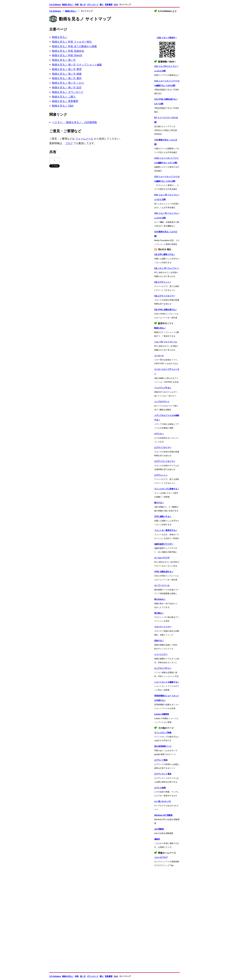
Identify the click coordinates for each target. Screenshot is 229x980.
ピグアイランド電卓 (163, 774)
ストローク (159, 356)
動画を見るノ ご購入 (64, 97)
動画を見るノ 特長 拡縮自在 (68, 51)
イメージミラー (161, 654)
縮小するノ (159, 503)
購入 (102, 5)
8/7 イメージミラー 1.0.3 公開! (166, 120)
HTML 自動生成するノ (164, 572)
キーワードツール (162, 585)
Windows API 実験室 (163, 815)
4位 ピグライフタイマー (165, 296)
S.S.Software (55, 5)
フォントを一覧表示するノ (166, 530)
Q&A (116, 5)
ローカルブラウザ (162, 558)
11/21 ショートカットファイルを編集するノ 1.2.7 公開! (166, 160)
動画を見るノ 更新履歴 (65, 101)
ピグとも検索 (160, 788)
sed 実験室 (159, 829)
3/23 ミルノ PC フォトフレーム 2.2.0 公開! (167, 216)
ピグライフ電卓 (161, 760)
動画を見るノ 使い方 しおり (68, 83)
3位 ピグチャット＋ (163, 282)
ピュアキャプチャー (163, 668)
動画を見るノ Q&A (63, 106)
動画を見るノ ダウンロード (68, 92)
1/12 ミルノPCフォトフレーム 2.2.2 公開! (166, 69)
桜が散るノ (159, 613)
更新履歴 (109, 5)
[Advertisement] (167, 920)
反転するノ (159, 641)
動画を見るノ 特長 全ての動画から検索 (75, 46)
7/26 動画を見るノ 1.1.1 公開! (166, 142)
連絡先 (157, 839)
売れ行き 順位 (165, 249)
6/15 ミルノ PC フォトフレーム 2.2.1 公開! (167, 197)
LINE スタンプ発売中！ (167, 38)
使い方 (83, 5)
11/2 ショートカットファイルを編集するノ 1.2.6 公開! (167, 179)
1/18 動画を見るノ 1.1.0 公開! (166, 234)
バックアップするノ (163, 388)
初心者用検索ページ (163, 746)
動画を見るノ (68, 5)
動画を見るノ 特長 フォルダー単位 (72, 42)
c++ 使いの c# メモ (163, 801)
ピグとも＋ (159, 434)
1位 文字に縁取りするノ (165, 254)
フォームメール (84, 139)
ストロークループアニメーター (167, 372)
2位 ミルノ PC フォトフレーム (167, 268)
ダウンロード (93, 5)
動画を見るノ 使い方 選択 (67, 78)
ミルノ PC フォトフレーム (166, 342)
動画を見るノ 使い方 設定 (67, 87)
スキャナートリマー (163, 627)
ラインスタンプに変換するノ (167, 489)
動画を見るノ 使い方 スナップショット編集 (77, 65)
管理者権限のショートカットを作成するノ (167, 698)
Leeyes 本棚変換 (162, 714)
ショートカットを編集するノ (167, 682)
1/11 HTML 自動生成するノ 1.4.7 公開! (166, 101)
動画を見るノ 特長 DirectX (67, 55)
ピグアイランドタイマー (165, 461)
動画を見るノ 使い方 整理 (67, 69)
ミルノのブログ (161, 857)
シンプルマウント (162, 402)
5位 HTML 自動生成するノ (166, 310)
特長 (77, 5)
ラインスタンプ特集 (163, 733)
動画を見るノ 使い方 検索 (67, 74)
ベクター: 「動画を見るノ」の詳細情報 (75, 122)
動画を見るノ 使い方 (64, 60)
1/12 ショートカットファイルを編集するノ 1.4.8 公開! (167, 83)
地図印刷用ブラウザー (164, 544)
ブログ (69, 143)
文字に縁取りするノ (163, 516)
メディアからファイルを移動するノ (167, 418)
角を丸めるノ (160, 599)
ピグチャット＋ (161, 475)
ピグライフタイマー (163, 447)
